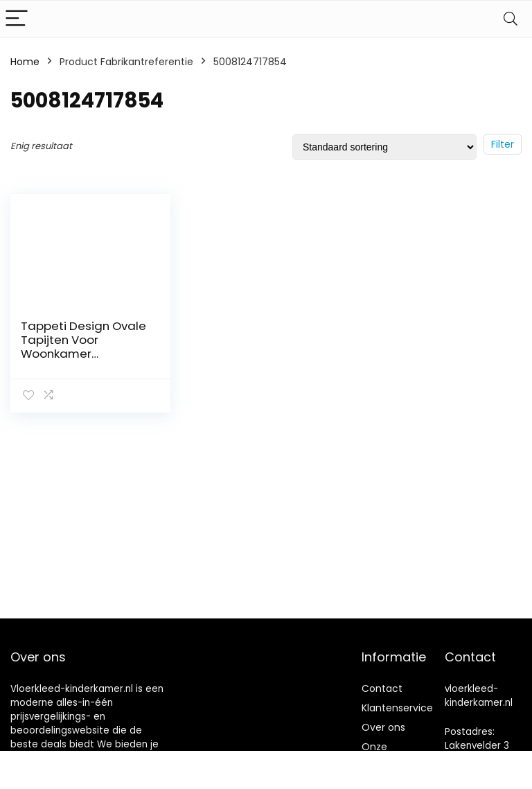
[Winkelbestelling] (384, 147)
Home (25, 62)
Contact (382, 688)
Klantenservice (397, 708)
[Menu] (17, 19)
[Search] (511, 19)
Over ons (383, 727)
